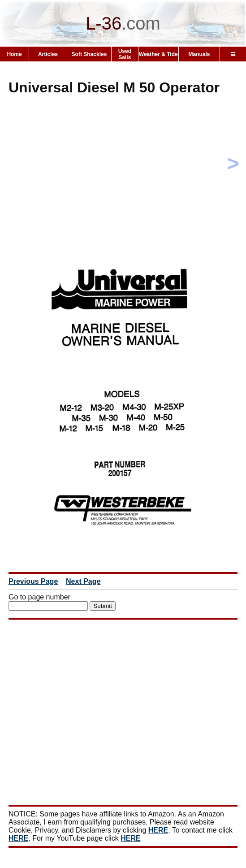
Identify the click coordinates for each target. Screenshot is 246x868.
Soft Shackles (89, 54)
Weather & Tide (158, 54)
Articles (48, 54)
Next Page (83, 581)
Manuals (199, 54)
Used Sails (125, 54)
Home (14, 54)
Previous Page (33, 581)
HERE (158, 830)
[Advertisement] (127, 176)
